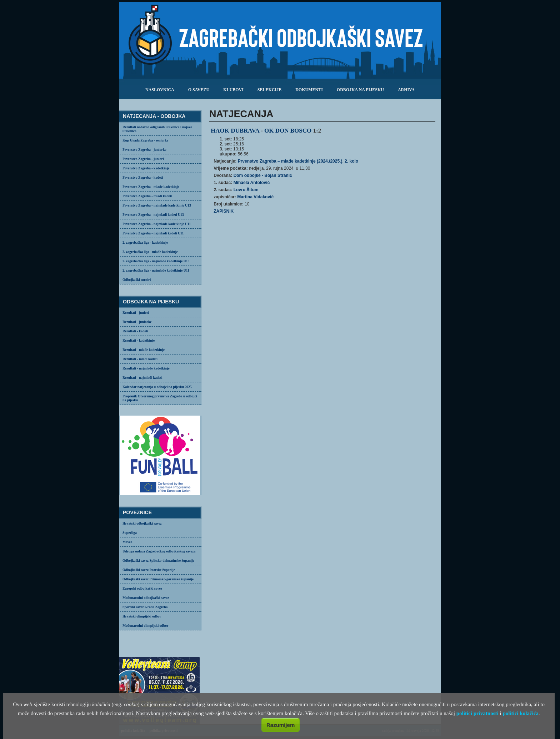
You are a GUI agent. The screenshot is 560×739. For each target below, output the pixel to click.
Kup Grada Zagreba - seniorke (145, 140)
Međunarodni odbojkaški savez (146, 598)
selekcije (269, 90)
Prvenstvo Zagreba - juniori (143, 159)
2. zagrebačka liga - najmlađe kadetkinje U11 (156, 270)
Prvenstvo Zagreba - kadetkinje (146, 168)
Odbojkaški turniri (137, 280)
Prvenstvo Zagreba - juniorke (144, 150)
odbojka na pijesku (360, 90)
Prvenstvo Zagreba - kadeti (143, 177)
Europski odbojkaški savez (142, 588)
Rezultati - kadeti (135, 331)
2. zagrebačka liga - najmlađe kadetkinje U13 (156, 261)
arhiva (406, 90)
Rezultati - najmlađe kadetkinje (146, 368)
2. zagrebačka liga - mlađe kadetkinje (150, 252)
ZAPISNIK (224, 211)
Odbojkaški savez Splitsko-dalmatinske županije (158, 561)
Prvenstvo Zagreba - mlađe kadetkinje (151, 187)
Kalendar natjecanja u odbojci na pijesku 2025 (157, 387)
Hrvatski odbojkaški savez (142, 523)
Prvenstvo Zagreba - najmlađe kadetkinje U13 (157, 205)
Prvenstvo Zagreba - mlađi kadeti (147, 196)
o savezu (199, 90)
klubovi (233, 90)
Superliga (130, 533)
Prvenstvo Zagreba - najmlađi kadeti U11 (153, 233)
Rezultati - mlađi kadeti (140, 359)
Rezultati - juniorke (137, 322)
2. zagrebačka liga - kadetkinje (145, 242)
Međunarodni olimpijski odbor (145, 626)
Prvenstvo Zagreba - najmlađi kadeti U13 (153, 215)
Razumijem (281, 725)
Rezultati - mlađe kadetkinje (144, 350)
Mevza (127, 542)
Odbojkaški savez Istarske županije (149, 570)
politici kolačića (520, 713)
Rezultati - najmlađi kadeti (142, 378)
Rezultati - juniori (136, 313)
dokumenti (309, 90)
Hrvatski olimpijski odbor (142, 616)
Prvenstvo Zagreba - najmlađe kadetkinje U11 (157, 224)
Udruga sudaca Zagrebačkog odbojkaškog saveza (159, 551)
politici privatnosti (477, 713)
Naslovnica (160, 90)
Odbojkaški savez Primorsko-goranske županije (158, 579)
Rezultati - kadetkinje (139, 340)
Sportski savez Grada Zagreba (145, 607)
